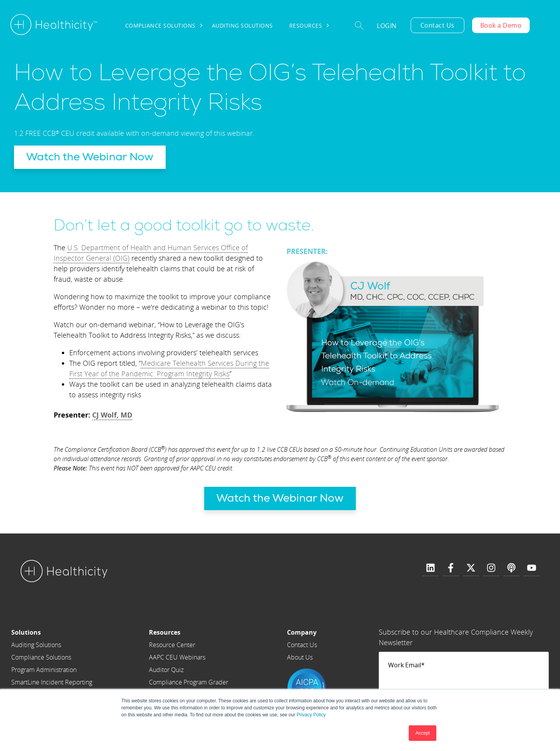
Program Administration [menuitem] (44, 670)
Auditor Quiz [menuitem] (166, 670)
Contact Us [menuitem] (302, 645)
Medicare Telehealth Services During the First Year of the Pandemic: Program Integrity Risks (169, 368)
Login (387, 26)
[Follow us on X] (471, 568)
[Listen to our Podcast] (511, 568)
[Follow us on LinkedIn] (430, 568)
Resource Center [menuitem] (172, 645)
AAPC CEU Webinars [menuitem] (177, 657)
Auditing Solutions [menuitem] (242, 25)
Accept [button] (423, 733)
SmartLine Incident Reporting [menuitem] (52, 682)
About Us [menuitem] (300, 657)
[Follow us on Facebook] (451, 568)
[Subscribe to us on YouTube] (532, 568)
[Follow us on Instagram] (491, 568)
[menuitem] (52, 632)
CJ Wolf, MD (112, 415)
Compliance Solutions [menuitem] (160, 25)
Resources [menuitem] (306, 25)
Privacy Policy (311, 715)
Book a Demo (501, 25)
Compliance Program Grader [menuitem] (189, 682)
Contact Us (437, 25)
